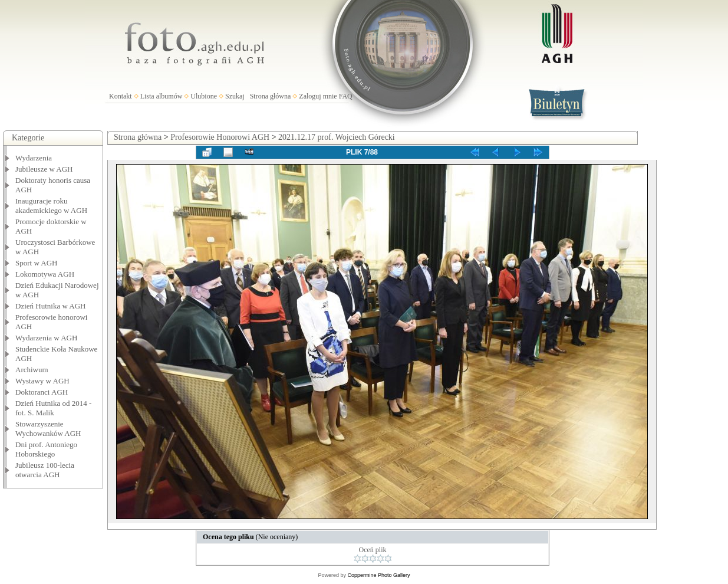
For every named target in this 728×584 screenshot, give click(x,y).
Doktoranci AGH (42, 392)
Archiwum (32, 370)
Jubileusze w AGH (44, 169)
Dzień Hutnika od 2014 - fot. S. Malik (53, 408)
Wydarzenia (34, 158)
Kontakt (121, 96)
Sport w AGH (37, 263)
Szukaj (235, 96)
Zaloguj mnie (318, 96)
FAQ (346, 96)
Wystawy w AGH (42, 381)
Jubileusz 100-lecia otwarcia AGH (45, 470)
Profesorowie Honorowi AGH (220, 137)
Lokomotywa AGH (45, 274)
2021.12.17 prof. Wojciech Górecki (337, 137)
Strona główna (271, 96)
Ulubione (204, 96)
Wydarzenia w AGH (46, 338)
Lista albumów (162, 96)
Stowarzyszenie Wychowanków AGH (48, 429)
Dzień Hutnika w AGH (51, 306)
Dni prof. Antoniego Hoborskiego (46, 449)
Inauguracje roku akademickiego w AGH (51, 206)
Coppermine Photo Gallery (378, 575)
